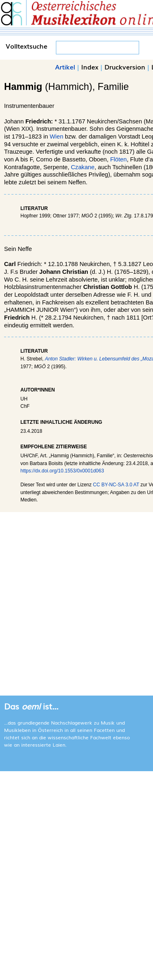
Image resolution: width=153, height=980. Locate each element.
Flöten (119, 159)
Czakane (83, 167)
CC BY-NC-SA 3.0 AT (116, 485)
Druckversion (125, 67)
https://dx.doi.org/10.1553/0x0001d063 (62, 471)
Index (90, 67)
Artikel (65, 67)
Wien (57, 136)
